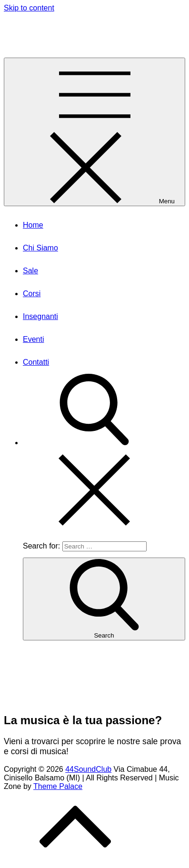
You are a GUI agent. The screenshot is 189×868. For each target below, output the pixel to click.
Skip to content (29, 8)
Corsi (32, 294)
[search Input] (104, 546)
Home (33, 225)
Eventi (33, 339)
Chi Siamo (40, 248)
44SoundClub (29, 26)
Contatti (36, 362)
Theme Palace (58, 786)
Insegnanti (40, 316)
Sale (30, 271)
